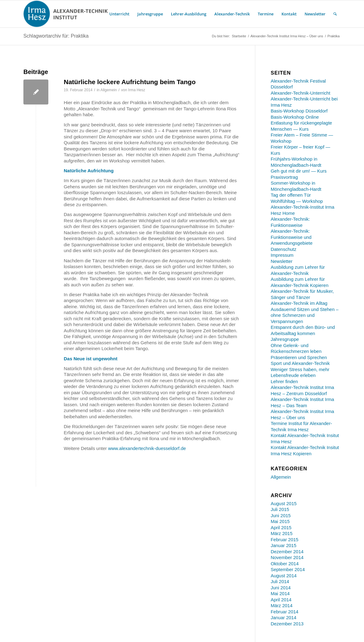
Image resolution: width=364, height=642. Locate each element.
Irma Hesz (137, 90)
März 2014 (282, 605)
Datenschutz (283, 249)
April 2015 (281, 528)
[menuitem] (119, 14)
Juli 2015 (280, 509)
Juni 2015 (281, 515)
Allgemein (109, 90)
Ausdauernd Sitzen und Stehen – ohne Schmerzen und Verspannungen (305, 315)
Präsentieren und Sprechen (299, 357)
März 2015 (282, 533)
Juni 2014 (281, 588)
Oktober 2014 (285, 564)
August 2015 (284, 503)
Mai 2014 (280, 593)
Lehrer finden (284, 381)
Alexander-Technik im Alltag (299, 303)
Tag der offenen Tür (291, 195)
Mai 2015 (280, 521)
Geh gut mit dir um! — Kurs (299, 171)
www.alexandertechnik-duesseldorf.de (147, 448)
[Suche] (335, 14)
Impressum (282, 255)
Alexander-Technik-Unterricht (300, 93)
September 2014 (288, 569)
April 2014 (281, 600)
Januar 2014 (283, 617)
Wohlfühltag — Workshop (297, 201)
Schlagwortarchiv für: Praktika (56, 36)
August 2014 (284, 576)
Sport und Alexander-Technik (300, 363)
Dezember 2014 (287, 552)
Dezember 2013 (287, 624)
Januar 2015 (283, 545)
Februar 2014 (285, 612)
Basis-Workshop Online (295, 117)
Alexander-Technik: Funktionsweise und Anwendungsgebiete (292, 237)
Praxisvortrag (284, 177)
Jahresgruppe (285, 339)
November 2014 (287, 557)
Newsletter (282, 261)
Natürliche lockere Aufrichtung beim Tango (130, 82)
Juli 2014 (280, 581)
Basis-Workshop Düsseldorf (299, 111)
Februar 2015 (285, 540)
